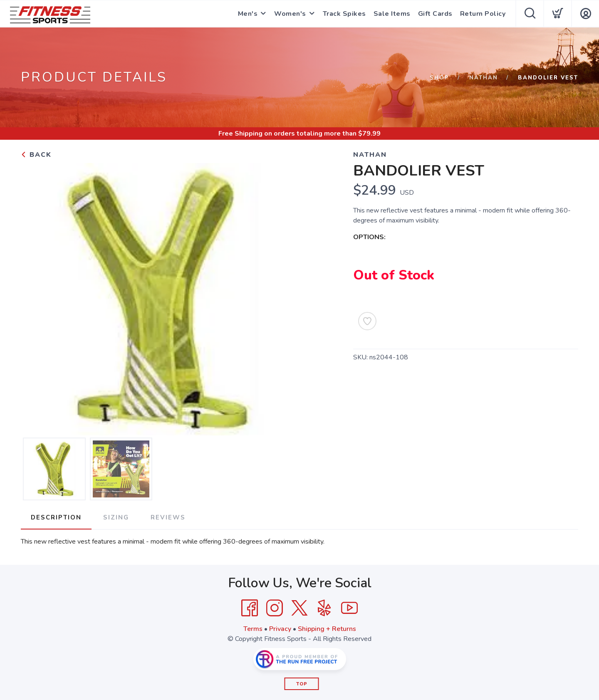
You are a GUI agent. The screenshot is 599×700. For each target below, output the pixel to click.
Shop (439, 78)
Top (302, 684)
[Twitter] (299, 608)
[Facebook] (250, 608)
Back (36, 155)
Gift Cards (435, 14)
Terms (253, 629)
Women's (290, 14)
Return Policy (483, 14)
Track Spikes (344, 14)
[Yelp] (324, 608)
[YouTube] (349, 608)
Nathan (484, 78)
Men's (248, 14)
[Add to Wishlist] (367, 321)
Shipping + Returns (327, 629)
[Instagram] (275, 608)
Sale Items (392, 14)
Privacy (280, 629)
